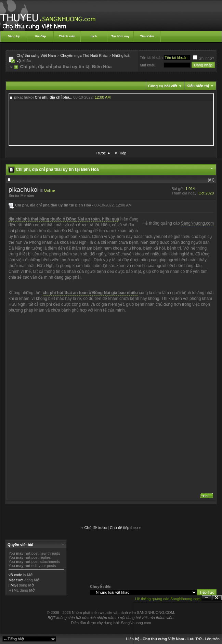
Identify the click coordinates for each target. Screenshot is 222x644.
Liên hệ (133, 639)
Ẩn (207, 598)
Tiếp (123, 153)
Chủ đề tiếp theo (124, 528)
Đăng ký (14, 36)
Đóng (217, 598)
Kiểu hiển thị (198, 86)
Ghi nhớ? (204, 58)
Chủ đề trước (96, 528)
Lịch (94, 36)
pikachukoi (24, 190)
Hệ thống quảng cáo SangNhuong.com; (168, 599)
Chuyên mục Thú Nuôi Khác (84, 55)
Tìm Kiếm (147, 36)
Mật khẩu (148, 65)
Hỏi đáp (41, 36)
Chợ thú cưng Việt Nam (36, 55)
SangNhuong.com (197, 223)
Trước (101, 153)
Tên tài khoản (151, 58)
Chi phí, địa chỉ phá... (54, 97)
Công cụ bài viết (163, 86)
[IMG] (13, 585)
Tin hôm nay (121, 36)
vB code (15, 575)
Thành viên (67, 36)
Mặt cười (16, 580)
